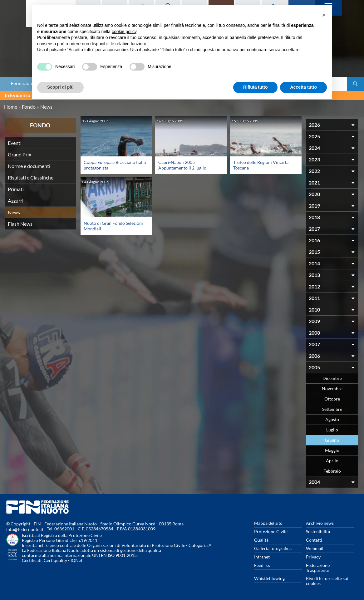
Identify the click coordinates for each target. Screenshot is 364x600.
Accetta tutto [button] (303, 87)
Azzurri (16, 201)
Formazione (22, 83)
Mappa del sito (268, 523)
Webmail (315, 548)
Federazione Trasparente (318, 568)
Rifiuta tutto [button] (256, 87)
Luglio (332, 430)
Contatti (314, 540)
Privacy (313, 557)
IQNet (76, 560)
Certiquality (55, 560)
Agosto (332, 419)
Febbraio (332, 471)
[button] (324, 15)
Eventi (15, 143)
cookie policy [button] (124, 32)
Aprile (332, 461)
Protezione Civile (271, 531)
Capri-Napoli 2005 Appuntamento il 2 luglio (182, 165)
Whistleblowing (269, 578)
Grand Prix (20, 154)
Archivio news (320, 523)
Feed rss (262, 565)
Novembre (332, 389)
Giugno (332, 440)
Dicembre (332, 378)
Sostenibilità (318, 531)
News (14, 212)
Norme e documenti (29, 166)
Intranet (262, 557)
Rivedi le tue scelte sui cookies (327, 581)
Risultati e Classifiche (31, 177)
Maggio (332, 450)
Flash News (20, 224)
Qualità (261, 540)
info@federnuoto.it (25, 529)
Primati (16, 189)
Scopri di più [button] (60, 87)
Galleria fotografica (273, 548)
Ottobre (332, 399)
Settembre (332, 409)
